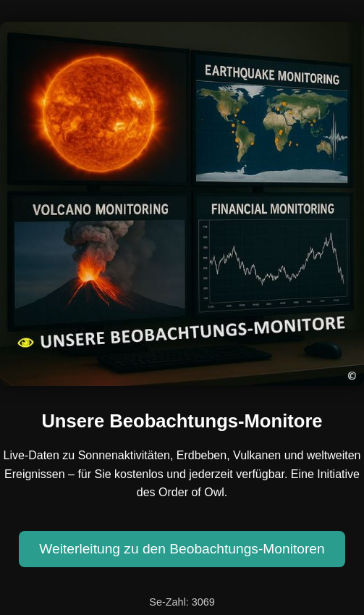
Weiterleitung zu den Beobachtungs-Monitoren (182, 549)
